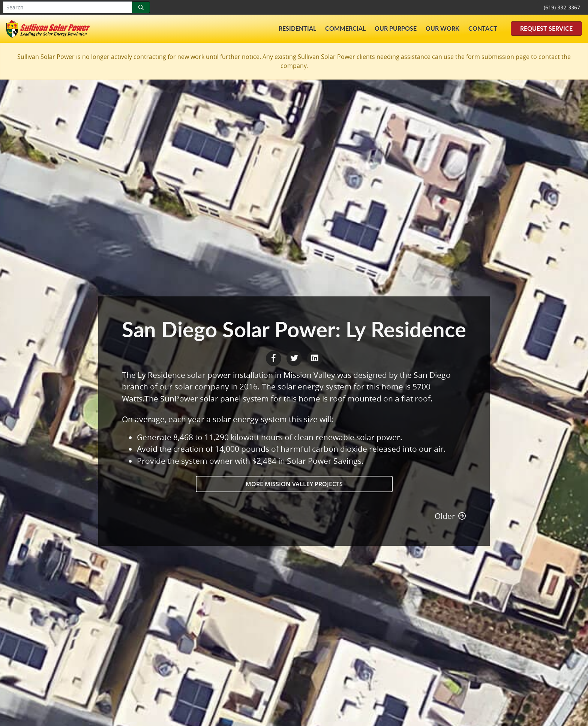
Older (450, 516)
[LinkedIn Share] (315, 357)
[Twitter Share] (295, 357)
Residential (297, 28)
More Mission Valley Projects (294, 484)
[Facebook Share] (274, 357)
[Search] (141, 7)
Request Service (546, 28)
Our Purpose (396, 28)
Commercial (345, 28)
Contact (483, 28)
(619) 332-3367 (562, 7)
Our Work (442, 28)
